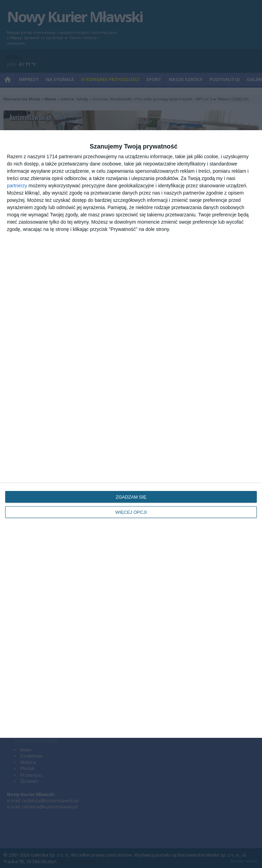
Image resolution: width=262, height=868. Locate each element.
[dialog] (131, 434)
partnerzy (17, 186)
